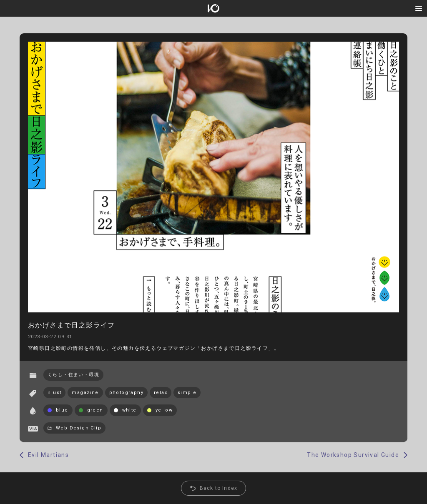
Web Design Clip (79, 428)
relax (161, 393)
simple (187, 393)
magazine (85, 393)
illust (54, 393)
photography (126, 393)
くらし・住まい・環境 (73, 375)
